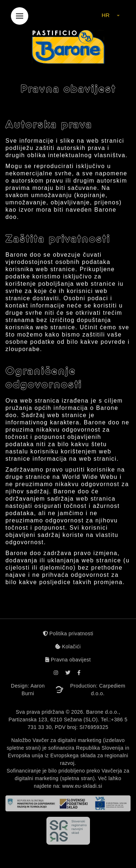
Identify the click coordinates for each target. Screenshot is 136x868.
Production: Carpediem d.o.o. (98, 690)
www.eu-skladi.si (82, 786)
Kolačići (68, 647)
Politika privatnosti (68, 633)
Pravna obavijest (68, 660)
